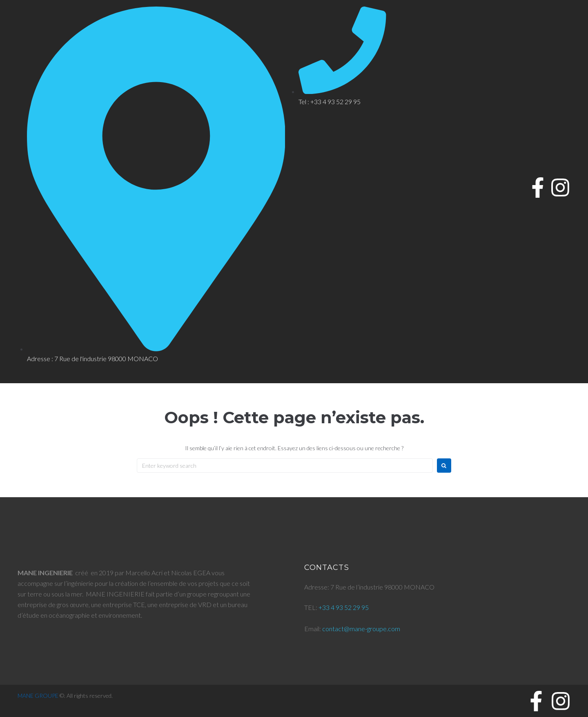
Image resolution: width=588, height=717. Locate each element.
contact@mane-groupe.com (361, 629)
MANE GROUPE (38, 696)
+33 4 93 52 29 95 (344, 607)
